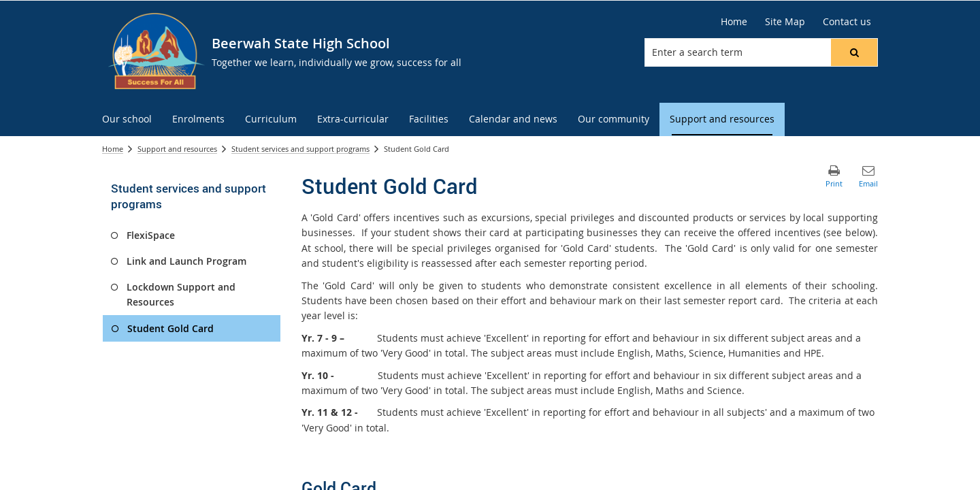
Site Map (785, 21)
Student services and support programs (300, 149)
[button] (854, 52)
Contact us (847, 21)
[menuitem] (127, 119)
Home (734, 21)
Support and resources (177, 149)
